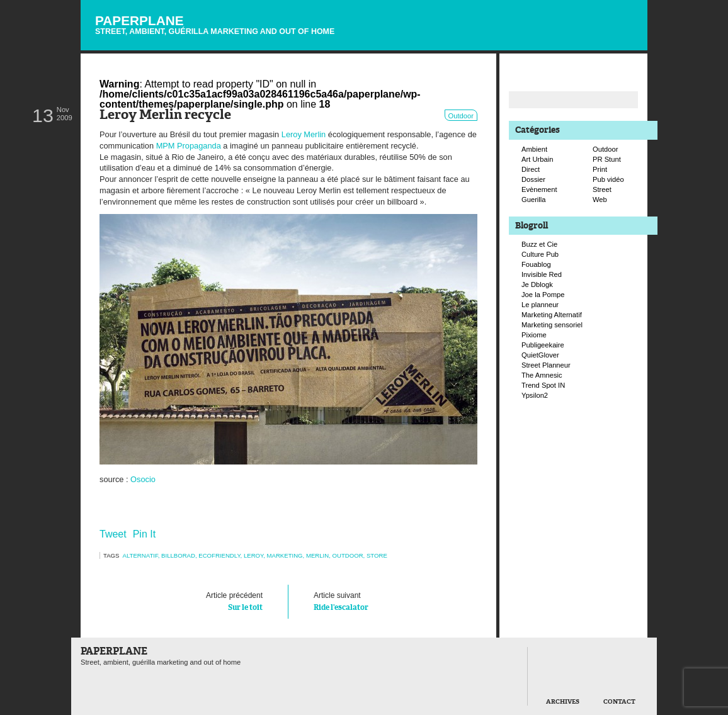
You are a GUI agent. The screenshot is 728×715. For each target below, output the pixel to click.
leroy (253, 555)
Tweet (113, 534)
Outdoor (461, 116)
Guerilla (534, 200)
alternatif (140, 555)
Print (600, 169)
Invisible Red (542, 274)
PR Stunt (607, 159)
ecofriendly (219, 555)
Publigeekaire (543, 345)
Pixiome (534, 335)
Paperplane (215, 24)
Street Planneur (546, 365)
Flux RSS (583, 10)
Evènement (539, 189)
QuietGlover (540, 355)
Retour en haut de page (499, 698)
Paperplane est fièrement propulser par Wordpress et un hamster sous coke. (91, 699)
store (377, 555)
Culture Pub (540, 254)
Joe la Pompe (543, 295)
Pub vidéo (608, 179)
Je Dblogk (537, 284)
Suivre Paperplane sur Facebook (610, 37)
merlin (317, 555)
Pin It (144, 534)
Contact (619, 702)
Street (602, 189)
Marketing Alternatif (552, 315)
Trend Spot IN (543, 385)
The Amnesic (542, 375)
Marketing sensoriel (552, 325)
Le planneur (540, 305)
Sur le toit (194, 600)
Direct (531, 169)
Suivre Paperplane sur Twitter (596, 23)
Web (600, 200)
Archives (563, 702)
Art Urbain (537, 159)
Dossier (533, 179)
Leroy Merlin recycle (165, 115)
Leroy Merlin (304, 134)
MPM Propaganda (189, 146)
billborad (178, 555)
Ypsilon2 (535, 395)
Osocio (143, 479)
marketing (285, 555)
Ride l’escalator (383, 600)
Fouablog (536, 264)
